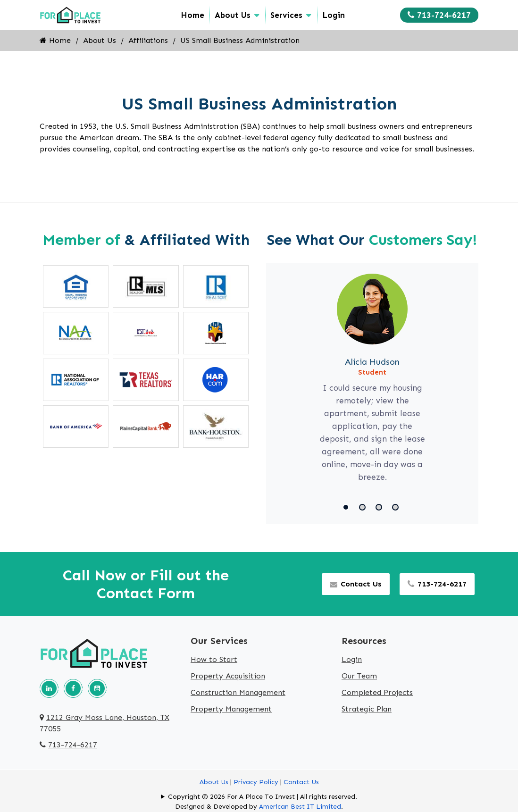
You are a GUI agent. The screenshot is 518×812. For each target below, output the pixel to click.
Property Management (231, 709)
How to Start (214, 659)
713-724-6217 (439, 15)
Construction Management (238, 692)
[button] (347, 507)
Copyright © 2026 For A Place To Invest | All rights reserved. (263, 797)
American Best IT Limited (300, 807)
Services (286, 15)
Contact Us (356, 584)
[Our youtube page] (97, 688)
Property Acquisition (228, 676)
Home (192, 15)
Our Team (359, 676)
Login (334, 15)
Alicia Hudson (372, 362)
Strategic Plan (367, 709)
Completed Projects (377, 692)
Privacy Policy (256, 782)
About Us (233, 15)
